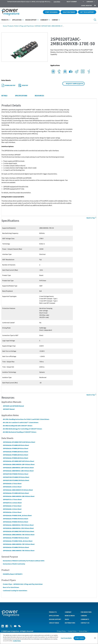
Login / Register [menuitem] (86, 6)
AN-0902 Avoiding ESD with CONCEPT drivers (18, 426)
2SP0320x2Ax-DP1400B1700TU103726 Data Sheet (19, 442)
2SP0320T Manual (9, 409)
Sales (67, 619)
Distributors (70, 623)
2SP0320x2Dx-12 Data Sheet (12, 487)
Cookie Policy (72, 631)
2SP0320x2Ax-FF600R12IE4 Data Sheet (15, 455)
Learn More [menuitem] (57, 2)
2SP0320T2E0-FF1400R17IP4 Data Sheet (16, 477)
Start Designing (51, 12)
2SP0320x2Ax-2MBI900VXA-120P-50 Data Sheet (18, 468)
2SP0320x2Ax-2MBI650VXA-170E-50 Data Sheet (18, 525)
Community (44, 20)
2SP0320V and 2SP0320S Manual (13, 406)
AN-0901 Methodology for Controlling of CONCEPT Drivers (22, 429)
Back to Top (92, 218)
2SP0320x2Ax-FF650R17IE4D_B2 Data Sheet (17, 516)
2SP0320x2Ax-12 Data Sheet (12, 512)
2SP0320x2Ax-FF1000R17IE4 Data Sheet (16, 538)
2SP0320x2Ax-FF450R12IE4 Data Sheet (15, 458)
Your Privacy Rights (66, 638)
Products (5, 20)
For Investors (86, 612)
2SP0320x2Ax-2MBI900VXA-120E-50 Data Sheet (18, 471)
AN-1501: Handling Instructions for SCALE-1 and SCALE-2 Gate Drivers (26, 419)
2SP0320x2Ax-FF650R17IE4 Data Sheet (15, 522)
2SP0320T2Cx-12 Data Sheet (12, 503)
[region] (49, 638)
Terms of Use (83, 631)
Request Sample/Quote (75, 84)
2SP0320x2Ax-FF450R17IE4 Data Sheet (15, 519)
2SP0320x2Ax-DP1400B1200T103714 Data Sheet (18, 461)
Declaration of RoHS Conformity (14, 564)
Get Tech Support (87, 12)
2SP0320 (38, 26)
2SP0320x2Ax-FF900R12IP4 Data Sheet (15, 449)
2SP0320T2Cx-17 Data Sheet (12, 500)
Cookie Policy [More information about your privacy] (17, 641)
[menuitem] (95, 6)
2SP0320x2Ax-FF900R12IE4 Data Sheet (15, 452)
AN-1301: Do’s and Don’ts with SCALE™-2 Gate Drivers (21, 423)
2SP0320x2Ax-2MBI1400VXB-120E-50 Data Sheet (19, 496)
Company (55, 20)
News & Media (70, 616)
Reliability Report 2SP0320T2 (13, 574)
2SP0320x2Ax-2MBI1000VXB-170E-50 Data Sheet (19, 535)
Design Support (31, 20)
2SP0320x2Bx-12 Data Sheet (12, 509)
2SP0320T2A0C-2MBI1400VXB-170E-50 (54, 26)
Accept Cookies (80, 638)
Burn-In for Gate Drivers (11, 587)
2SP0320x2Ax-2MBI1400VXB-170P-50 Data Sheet (19, 544)
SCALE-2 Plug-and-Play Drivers (24, 26)
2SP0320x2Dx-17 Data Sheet (12, 484)
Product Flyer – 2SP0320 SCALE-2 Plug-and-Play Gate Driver (23, 584)
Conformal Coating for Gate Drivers (15, 591)
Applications (17, 20)
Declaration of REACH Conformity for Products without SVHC (24, 561)
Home (5, 26)
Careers (84, 616)
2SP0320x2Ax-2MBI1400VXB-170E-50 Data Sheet (19, 551)
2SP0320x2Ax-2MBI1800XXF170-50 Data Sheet (18, 490)
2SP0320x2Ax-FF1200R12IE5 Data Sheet (16, 493)
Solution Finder (69, 12)
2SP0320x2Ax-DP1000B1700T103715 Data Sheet (18, 531)
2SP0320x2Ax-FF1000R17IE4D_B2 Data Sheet (18, 541)
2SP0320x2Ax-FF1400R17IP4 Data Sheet (16, 547)
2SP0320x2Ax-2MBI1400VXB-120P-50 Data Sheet (19, 464)
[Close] (95, 638)
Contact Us (85, 623)
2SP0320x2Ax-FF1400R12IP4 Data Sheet (16, 445)
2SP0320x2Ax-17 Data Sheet (12, 506)
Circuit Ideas (54, 623)
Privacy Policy (61, 631)
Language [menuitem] (90, 2)
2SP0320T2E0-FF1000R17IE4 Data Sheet (16, 480)
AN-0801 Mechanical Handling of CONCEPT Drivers (20, 432)
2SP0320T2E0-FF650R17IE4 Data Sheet (16, 474)
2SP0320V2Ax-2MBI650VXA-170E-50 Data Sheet (18, 528)
